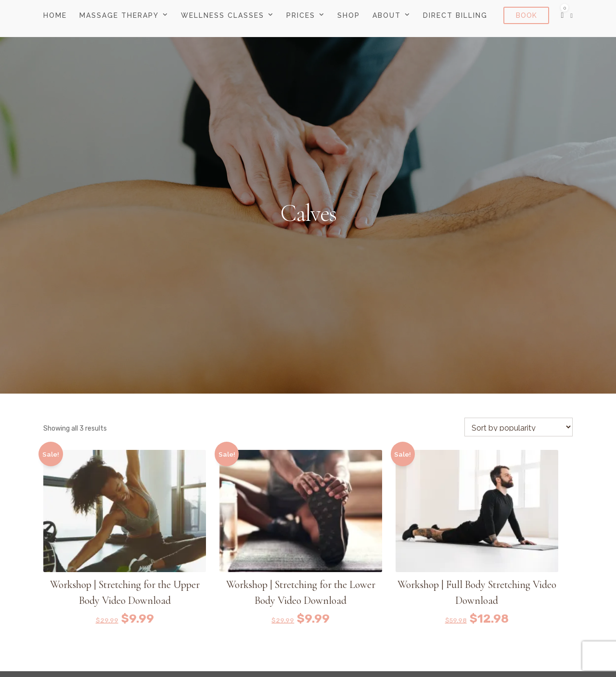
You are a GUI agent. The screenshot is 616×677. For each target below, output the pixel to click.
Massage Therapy (119, 15)
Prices (301, 15)
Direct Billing (455, 15)
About (387, 15)
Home (55, 15)
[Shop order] (519, 427)
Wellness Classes (223, 15)
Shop (349, 15)
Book (526, 15)
